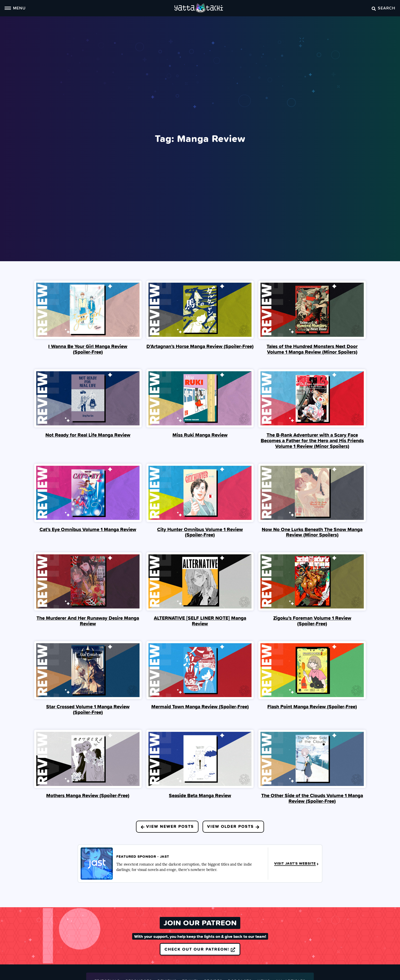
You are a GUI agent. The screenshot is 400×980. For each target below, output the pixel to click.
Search (384, 8)
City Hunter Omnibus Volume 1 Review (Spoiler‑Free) (200, 532)
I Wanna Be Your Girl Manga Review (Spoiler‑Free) (88, 349)
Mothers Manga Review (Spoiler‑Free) (88, 795)
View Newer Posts (167, 826)
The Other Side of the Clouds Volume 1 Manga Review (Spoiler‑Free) (312, 798)
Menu (15, 8)
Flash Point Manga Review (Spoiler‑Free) (312, 707)
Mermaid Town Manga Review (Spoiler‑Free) (200, 707)
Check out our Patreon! (200, 949)
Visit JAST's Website (297, 864)
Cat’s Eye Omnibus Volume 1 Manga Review (88, 529)
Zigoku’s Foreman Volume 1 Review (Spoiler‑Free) (312, 621)
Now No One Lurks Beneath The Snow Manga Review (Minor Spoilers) (312, 532)
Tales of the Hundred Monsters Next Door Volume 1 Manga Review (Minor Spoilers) (312, 349)
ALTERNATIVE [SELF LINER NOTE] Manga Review (200, 621)
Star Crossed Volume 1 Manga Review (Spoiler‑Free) (88, 709)
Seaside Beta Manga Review (200, 795)
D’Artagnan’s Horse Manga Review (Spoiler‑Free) (200, 346)
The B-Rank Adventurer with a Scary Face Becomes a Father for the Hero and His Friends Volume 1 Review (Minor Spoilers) (312, 440)
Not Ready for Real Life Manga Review (88, 435)
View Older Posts (233, 826)
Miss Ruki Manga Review (200, 435)
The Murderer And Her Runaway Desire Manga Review (88, 621)
